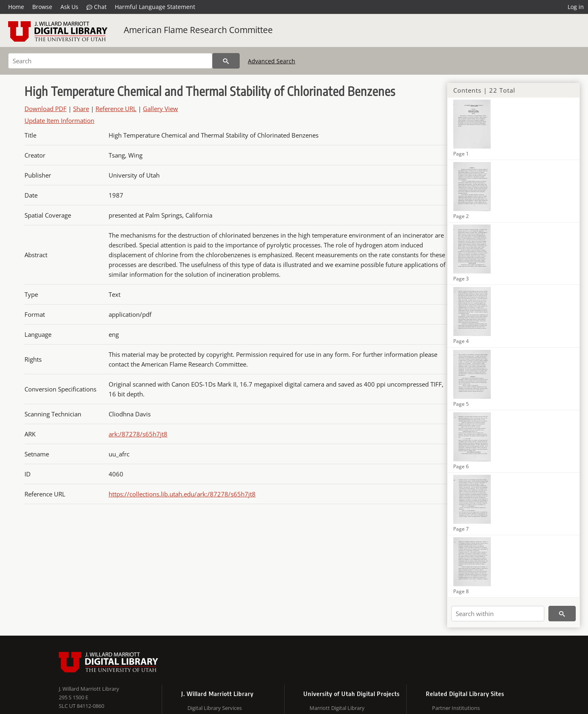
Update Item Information (59, 120)
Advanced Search (272, 61)
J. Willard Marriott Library (89, 689)
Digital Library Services (215, 708)
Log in (576, 7)
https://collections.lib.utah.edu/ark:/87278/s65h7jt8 (182, 494)
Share (81, 109)
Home (16, 7)
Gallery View (160, 109)
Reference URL (116, 109)
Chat (97, 7)
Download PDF (46, 109)
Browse (42, 7)
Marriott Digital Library (337, 708)
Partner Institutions (456, 708)
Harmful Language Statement (155, 7)
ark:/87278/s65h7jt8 (138, 434)
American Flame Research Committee (198, 30)
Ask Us (69, 7)
